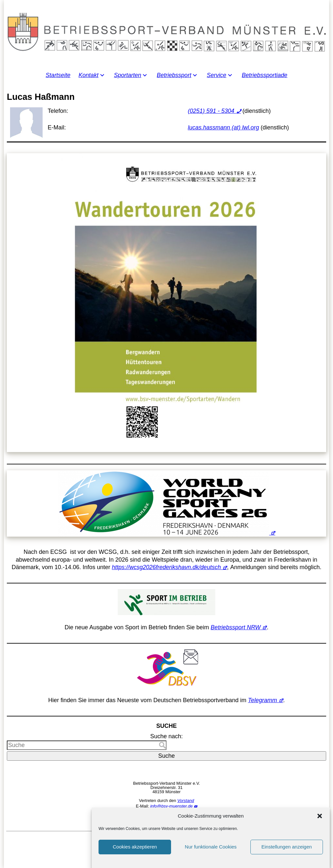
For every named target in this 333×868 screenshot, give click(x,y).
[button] (320, 826)
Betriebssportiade (265, 75)
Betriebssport (174, 75)
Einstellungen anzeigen (287, 857)
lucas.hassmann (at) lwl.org (223, 127)
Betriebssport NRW (236, 627)
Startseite (58, 75)
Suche (166, 756)
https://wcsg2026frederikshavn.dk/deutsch (166, 567)
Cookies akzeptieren (135, 857)
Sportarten (127, 75)
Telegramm (263, 700)
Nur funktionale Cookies (211, 857)
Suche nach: (166, 736)
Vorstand (186, 801)
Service (217, 75)
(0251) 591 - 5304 (212, 111)
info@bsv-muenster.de (172, 806)
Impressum (166, 816)
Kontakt (89, 75)
